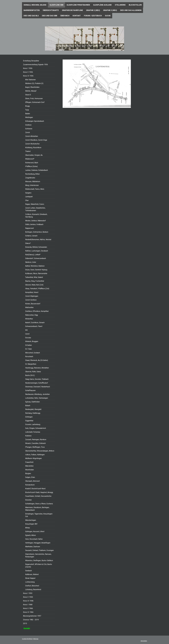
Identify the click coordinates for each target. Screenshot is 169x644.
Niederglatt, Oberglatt (33, 409)
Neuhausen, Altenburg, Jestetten (37, 394)
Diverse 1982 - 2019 (31, 620)
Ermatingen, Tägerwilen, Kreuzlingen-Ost (39, 515)
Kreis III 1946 (28, 601)
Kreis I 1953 (28, 593)
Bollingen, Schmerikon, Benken (37, 232)
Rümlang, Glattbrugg (33, 413)
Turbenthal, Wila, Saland (34, 277)
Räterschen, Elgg (32, 315)
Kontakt (77, 16)
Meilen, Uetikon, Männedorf (36, 221)
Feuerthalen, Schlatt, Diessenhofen (38, 496)
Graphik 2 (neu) (93, 10)
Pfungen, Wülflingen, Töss (35, 447)
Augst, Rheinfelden (32, 87)
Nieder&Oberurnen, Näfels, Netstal (38, 240)
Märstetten (29, 466)
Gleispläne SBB (56, 5)
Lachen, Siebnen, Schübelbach (37, 170)
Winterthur (29, 319)
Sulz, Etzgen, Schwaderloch (36, 428)
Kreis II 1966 (28, 608)
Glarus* (28, 243)
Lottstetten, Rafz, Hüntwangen (37, 398)
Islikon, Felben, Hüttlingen (35, 455)
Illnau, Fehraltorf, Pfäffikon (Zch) (37, 289)
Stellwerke (120, 5)
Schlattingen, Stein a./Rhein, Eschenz (39, 504)
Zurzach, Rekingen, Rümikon (36, 440)
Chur (27, 200)
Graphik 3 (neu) (110, 10)
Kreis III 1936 (28, 76)
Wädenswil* (30, 159)
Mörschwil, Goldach (33, 353)
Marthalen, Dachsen (33, 547)
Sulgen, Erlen (30, 477)
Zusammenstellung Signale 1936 (35, 65)
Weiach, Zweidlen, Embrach (35, 443)
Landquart (29, 197)
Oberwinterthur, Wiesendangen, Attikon (40, 451)
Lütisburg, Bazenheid (33, 589)
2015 (25, 623)
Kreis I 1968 (28, 605)
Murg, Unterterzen (32, 185)
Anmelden (144, 641)
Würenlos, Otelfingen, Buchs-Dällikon (39, 560)
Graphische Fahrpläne (72, 10)
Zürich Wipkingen (32, 296)
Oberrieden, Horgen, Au (34, 155)
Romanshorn (30, 485)
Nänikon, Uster (31, 262)
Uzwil (27, 334)
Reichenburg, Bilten (32, 174)
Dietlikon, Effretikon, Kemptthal (37, 311)
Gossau (28, 338)
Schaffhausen (30, 390)
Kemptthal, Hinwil (32, 292)
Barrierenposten (32, 10)
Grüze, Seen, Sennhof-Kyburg (36, 270)
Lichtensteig (30, 582)
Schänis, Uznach (31, 236)
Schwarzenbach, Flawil (34, 326)
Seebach (29, 571)
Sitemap (36, 639)
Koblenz (28, 436)
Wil (26, 330)
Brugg (27, 106)
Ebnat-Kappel (30, 578)
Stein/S (28, 95)
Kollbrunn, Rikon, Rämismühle (36, 273)
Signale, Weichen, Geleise (35, 5)
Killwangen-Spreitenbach (35, 121)
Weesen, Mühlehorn (33, 182)
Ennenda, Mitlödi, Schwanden (36, 247)
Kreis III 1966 (28, 612)
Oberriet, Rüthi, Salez (33, 372)
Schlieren (29, 129)
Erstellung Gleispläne (31, 61)
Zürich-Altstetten (32, 136)
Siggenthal (29, 421)
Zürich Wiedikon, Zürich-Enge (36, 140)
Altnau (28, 528)
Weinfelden (30, 470)
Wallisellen (29, 307)
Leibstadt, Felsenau (33, 432)
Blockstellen (135, 5)
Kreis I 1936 (28, 68)
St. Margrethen (31, 364)
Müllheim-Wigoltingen (33, 458)
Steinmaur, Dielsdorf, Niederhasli (38, 387)
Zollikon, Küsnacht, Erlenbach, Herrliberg (36, 216)
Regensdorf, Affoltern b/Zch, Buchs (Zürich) (39, 566)
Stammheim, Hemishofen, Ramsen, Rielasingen (38, 555)
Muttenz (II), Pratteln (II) (34, 83)
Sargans (28, 193)
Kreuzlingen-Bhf (31, 524)
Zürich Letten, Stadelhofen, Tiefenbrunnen (35, 209)
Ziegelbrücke (30, 178)
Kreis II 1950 (28, 597)
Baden (28, 114)
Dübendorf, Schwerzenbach (36, 258)
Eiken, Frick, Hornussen (34, 98)
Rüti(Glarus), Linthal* (33, 255)
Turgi (27, 110)
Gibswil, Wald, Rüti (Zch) (34, 285)
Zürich (28, 132)
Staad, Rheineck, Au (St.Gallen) (37, 360)
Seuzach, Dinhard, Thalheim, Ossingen (39, 550)
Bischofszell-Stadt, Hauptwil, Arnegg (39, 492)
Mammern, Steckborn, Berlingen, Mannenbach (37, 509)
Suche (108, 16)
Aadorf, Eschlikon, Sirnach (35, 323)
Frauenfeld (29, 462)
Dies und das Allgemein (131, 10)
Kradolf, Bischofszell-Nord (35, 489)
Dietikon (28, 125)
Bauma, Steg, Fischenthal (35, 281)
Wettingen (29, 117)
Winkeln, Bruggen (32, 341)
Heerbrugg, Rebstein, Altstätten (37, 368)
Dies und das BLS (31, 16)
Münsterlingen (31, 520)
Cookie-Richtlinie (27, 639)
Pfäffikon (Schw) (31, 166)
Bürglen (28, 473)
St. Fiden (29, 349)
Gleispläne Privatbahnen (78, 5)
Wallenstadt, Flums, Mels (35, 189)
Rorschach (29, 357)
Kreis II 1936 (28, 72)
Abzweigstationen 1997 (32, 616)
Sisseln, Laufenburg (33, 424)
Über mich (65, 16)
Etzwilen (28, 500)
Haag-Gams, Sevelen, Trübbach (37, 379)
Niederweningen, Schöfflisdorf (37, 383)
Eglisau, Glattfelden (32, 402)
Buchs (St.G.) (30, 375)
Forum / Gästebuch (93, 16)
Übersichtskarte (51, 10)
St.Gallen (29, 345)
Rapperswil (29, 228)
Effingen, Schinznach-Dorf (35, 102)
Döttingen (29, 417)
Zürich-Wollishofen (32, 144)
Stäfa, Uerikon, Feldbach (34, 224)
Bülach (28, 406)
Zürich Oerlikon (31, 300)
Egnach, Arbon (31, 535)
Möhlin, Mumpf (31, 91)
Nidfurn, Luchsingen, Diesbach (37, 251)
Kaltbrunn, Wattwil (32, 574)
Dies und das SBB (50, 16)
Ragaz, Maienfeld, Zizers (35, 204)
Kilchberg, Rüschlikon (33, 148)
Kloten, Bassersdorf (33, 304)
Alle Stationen (30, 80)
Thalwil (28, 151)
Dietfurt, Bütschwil (32, 586)
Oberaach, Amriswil (32, 481)
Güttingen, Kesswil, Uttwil (35, 531)
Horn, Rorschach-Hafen (34, 539)
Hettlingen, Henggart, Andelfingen (38, 543)
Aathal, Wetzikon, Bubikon (35, 266)
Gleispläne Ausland (102, 5)
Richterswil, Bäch (32, 163)
